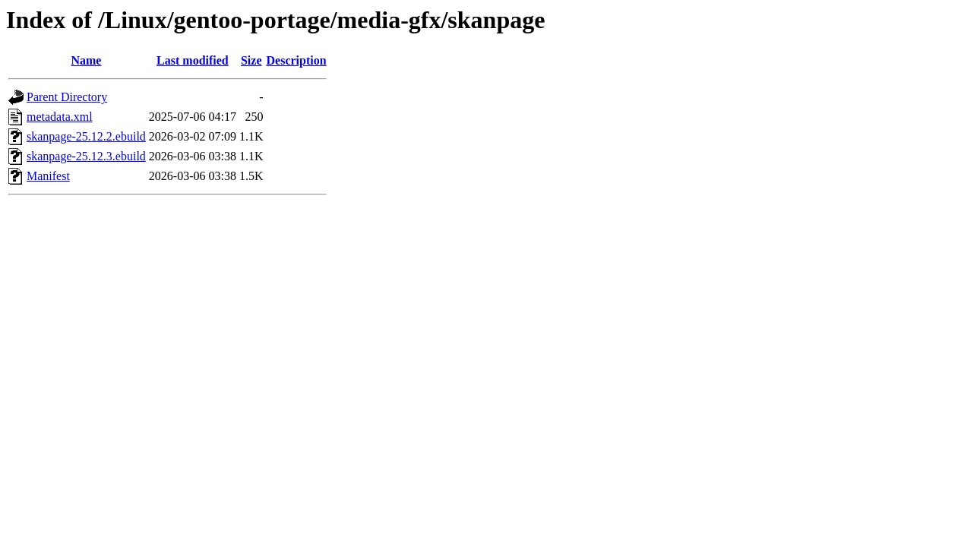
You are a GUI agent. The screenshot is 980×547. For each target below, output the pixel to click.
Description (297, 60)
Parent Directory (67, 97)
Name (86, 60)
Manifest (48, 176)
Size (251, 60)
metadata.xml (60, 117)
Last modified (193, 60)
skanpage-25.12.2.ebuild (86, 136)
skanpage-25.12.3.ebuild (86, 156)
